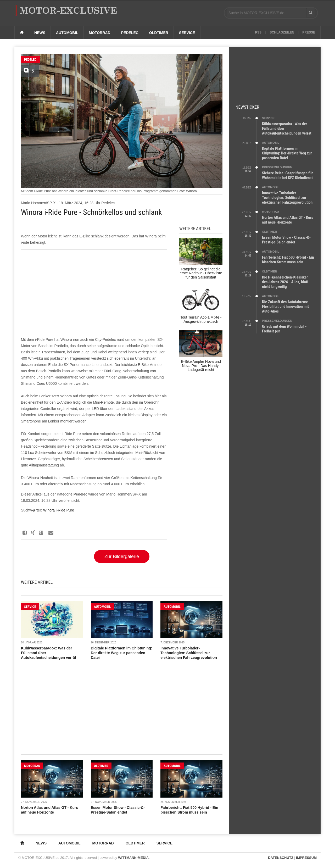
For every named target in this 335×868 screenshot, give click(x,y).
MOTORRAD (32, 766)
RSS (258, 32)
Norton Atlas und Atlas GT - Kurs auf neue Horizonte (288, 220)
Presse (309, 32)
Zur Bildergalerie (122, 557)
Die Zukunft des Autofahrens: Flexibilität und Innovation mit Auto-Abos (285, 307)
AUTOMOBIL (102, 607)
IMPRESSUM (306, 858)
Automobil (67, 33)
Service (187, 33)
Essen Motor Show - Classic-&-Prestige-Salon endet (286, 240)
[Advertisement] (94, 290)
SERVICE (30, 607)
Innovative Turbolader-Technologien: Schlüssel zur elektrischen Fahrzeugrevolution (189, 653)
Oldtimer (159, 33)
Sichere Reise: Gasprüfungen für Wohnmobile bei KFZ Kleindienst (287, 175)
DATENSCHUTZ (281, 858)
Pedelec (130, 33)
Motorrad (100, 33)
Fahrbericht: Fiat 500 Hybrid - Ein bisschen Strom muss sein (288, 260)
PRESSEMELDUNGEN (277, 167)
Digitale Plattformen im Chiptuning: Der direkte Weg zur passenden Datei (122, 653)
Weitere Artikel (37, 582)
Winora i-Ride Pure (59, 510)
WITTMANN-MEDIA (133, 858)
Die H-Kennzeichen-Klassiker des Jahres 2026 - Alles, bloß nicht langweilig (285, 282)
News (40, 33)
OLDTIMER (101, 766)
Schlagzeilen (282, 32)
